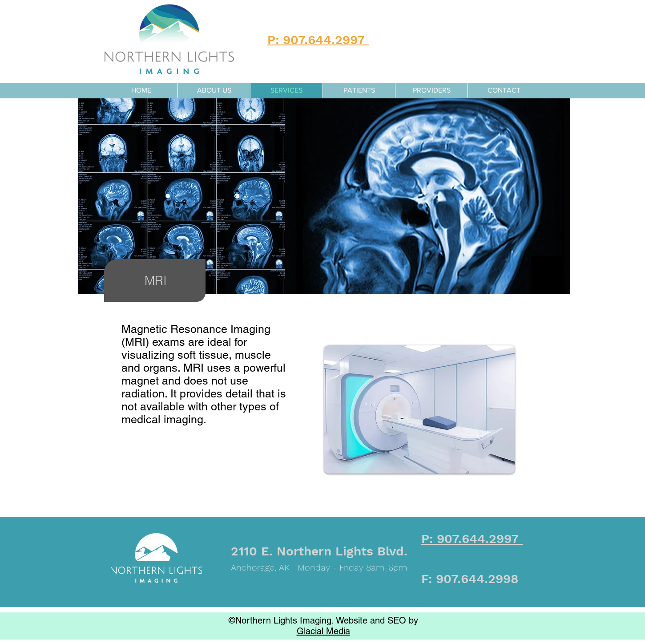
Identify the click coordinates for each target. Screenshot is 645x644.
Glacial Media (323, 631)
